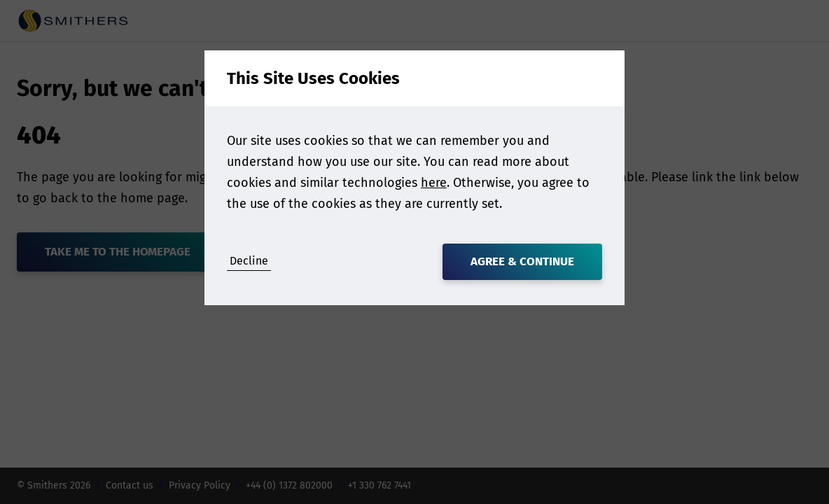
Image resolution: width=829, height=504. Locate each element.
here (434, 183)
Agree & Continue (522, 261)
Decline (249, 261)
